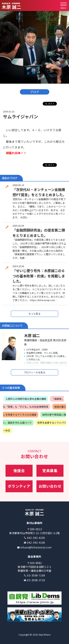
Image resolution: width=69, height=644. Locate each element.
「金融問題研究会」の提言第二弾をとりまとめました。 (39, 233)
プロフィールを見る (34, 372)
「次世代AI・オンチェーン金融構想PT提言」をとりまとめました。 (39, 192)
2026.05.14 (18, 185)
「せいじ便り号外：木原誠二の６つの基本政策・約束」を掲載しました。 (39, 276)
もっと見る (34, 314)
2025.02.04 (18, 226)
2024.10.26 (18, 266)
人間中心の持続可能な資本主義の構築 (26, 399)
